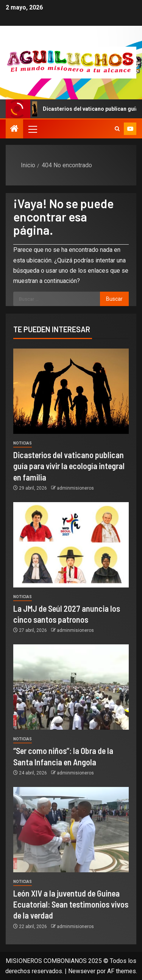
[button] (32, 129)
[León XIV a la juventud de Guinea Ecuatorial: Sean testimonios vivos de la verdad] (71, 830)
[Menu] (32, 129)
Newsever (82, 971)
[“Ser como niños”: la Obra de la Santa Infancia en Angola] (71, 687)
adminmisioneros (75, 488)
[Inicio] (14, 129)
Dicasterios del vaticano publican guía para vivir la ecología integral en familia (69, 466)
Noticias (23, 443)
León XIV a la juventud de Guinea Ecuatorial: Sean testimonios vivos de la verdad (71, 904)
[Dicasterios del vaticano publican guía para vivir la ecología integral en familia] (71, 391)
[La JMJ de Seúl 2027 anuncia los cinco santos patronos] (71, 545)
